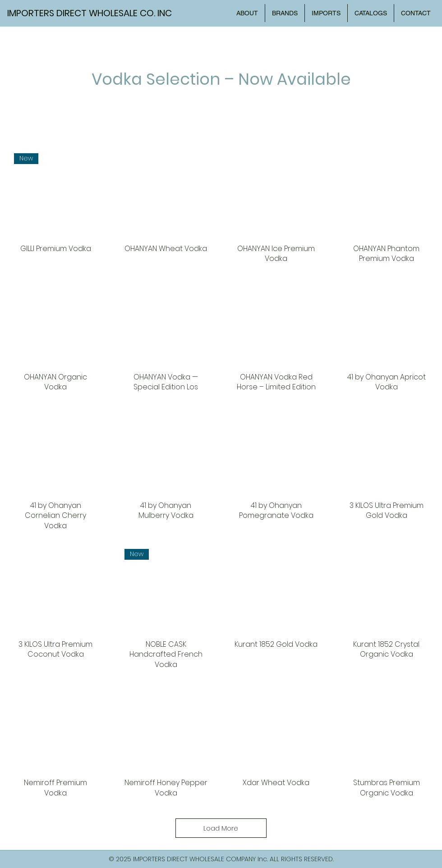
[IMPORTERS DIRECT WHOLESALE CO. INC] (94, 13)
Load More (221, 828)
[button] (371, 13)
